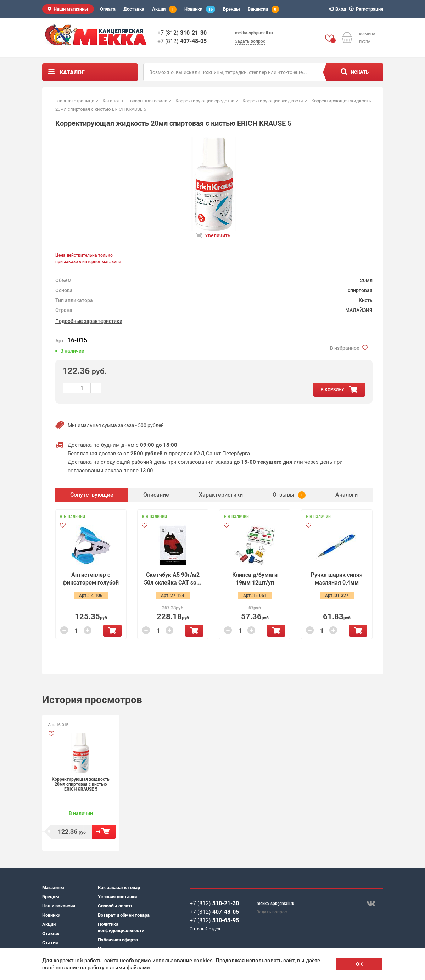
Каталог (72, 72)
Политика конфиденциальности (121, 927)
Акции (164, 9)
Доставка (134, 9)
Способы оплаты (116, 906)
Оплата (108, 9)
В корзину (112, 631)
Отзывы (51, 933)
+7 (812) (182, 33)
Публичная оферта (118, 940)
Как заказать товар (119, 887)
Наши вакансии (59, 906)
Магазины (53, 887)
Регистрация (367, 9)
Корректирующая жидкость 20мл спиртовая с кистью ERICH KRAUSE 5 (81, 784)
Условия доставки (117, 897)
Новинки (200, 9)
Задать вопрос (250, 41)
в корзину (332, 390)
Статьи (50, 943)
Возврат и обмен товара (124, 915)
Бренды (231, 9)
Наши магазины (71, 9)
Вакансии (263, 9)
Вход (338, 9)
